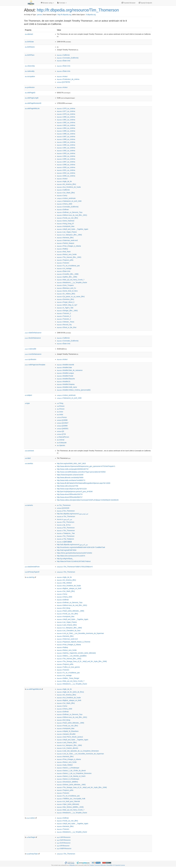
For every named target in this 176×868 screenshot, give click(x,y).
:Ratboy (62, 249)
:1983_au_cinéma (66, 125)
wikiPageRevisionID (33, 103)
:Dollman (63, 210)
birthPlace (30, 55)
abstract (29, 34)
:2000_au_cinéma (66, 167)
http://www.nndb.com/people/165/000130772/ (73, 469)
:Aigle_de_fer (64, 181)
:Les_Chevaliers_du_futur (69, 631)
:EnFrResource (64, 843)
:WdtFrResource (64, 848)
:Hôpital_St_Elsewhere (68, 731)
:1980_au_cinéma (66, 117)
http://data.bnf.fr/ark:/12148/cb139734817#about (74, 561)
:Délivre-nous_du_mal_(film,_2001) (72, 215)
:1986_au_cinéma (66, 134)
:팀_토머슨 (64, 525)
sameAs (29, 505)
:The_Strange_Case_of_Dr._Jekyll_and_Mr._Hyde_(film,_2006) (82, 661)
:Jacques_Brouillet (66, 734)
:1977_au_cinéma (66, 111)
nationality (30, 71)
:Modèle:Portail (65, 376)
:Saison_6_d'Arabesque (68, 779)
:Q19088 (62, 420)
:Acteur (62, 76)
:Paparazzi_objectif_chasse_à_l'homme (74, 642)
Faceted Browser (129, 3)
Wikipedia (72, 865)
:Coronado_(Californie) (68, 58)
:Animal (61, 440)
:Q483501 (63, 429)
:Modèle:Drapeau (66, 384)
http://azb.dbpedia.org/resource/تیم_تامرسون (72, 545)
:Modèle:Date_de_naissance (70, 370)
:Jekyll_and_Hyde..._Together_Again (73, 229)
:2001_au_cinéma (66, 170)
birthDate (29, 42)
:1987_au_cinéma (66, 137)
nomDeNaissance (33, 354)
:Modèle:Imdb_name (67, 387)
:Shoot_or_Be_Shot (67, 327)
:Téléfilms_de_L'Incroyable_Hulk (71, 799)
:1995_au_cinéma (66, 159)
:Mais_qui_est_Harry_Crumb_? (71, 280)
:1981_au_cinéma (66, 120)
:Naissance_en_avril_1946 (69, 201)
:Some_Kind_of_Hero (67, 291)
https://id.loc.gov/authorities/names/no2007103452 (74, 553)
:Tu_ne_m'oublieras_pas (68, 266)
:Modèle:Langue (65, 373)
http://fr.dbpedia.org (64, 15)
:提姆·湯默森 (64, 542)
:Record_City (64, 325)
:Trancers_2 (64, 313)
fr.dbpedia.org (91, 15)
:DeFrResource (64, 840)
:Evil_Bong (63, 608)
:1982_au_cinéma (66, 122)
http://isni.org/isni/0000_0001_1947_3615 (71, 463)
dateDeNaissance (33, 333)
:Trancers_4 (64, 319)
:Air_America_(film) (66, 184)
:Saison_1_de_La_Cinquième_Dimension (74, 773)
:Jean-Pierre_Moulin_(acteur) (70, 737)
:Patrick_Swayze (66, 243)
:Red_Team (64, 252)
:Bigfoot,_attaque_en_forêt (69, 588)
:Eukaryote (62, 443)
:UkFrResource (64, 837)
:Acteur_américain (66, 198)
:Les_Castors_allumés (68, 748)
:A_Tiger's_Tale (65, 308)
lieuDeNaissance (33, 338)
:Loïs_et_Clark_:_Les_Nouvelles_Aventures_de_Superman (80, 633)
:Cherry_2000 (64, 204)
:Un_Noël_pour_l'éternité (68, 801)
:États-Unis (64, 61)
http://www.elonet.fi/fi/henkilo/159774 (70, 494)
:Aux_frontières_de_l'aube (69, 187)
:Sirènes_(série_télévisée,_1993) (71, 785)
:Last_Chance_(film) (67, 625)
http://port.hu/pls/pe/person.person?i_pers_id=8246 (75, 492)
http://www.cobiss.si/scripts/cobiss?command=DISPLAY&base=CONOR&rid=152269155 (88, 500)
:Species (61, 445)
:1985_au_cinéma (66, 131)
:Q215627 (63, 423)
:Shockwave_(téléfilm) (67, 782)
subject (28, 395)
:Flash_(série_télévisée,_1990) (70, 611)
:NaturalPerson (63, 437)
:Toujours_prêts (65, 260)
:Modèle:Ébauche (66, 379)
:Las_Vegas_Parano (67, 232)
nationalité (31, 349)
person (40, 15)
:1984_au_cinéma (66, 128)
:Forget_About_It (66, 302)
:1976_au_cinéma (66, 108)
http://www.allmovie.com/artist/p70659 (70, 478)
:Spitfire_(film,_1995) (67, 277)
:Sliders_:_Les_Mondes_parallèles (72, 656)
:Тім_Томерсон (65, 539)
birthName (30, 47)
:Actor (60, 412)
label (28, 458)
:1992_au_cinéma (66, 151)
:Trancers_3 (64, 316)
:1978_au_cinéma (66, 114)
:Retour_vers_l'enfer (67, 254)
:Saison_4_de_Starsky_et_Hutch (71, 776)
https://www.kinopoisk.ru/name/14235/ (70, 475)
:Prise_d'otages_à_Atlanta (69, 246)
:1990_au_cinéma (66, 145)
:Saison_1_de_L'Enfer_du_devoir (71, 771)
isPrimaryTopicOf (32, 572)
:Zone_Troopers (65, 285)
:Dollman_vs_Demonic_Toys (70, 212)
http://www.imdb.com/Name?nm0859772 (71, 480)
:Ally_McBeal (64, 583)
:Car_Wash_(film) (66, 193)
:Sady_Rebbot (65, 765)
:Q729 (61, 434)
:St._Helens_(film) (66, 294)
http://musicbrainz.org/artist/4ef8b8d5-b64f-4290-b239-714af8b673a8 (81, 547)
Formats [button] (62, 3)
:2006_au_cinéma (66, 176)
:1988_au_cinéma (66, 139)
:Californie (63, 55)
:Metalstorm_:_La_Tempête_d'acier (72, 282)
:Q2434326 (63, 508)
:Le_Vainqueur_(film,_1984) (69, 235)
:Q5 (60, 431)
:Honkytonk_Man (66, 226)
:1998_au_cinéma (66, 165)
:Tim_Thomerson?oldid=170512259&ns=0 (75, 567)
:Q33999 (62, 426)
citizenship (30, 66)
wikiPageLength (32, 98)
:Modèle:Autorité (65, 365)
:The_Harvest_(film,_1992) (69, 257)
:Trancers (63, 263)
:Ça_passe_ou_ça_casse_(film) (71, 297)
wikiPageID (30, 93)
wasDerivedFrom (32, 567)
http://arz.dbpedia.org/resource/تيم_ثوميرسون (73, 514)
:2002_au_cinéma (66, 173)
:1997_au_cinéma (66, 162)
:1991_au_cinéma (66, 148)
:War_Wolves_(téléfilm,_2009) (70, 807)
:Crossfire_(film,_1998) (68, 274)
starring (30, 577)
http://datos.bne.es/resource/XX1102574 (71, 556)
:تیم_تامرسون (64, 519)
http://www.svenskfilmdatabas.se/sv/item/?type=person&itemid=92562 (81, 472)
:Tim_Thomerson (64, 505)
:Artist (60, 415)
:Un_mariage (64, 268)
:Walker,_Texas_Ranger (68, 678)
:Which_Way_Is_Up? (67, 305)
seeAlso (29, 463)
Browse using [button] (47, 3)
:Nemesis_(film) (65, 238)
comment (29, 451)
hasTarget (31, 837)
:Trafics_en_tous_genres (68, 667)
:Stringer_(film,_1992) (67, 311)
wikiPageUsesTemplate (35, 365)
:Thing (60, 403)
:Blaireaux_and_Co (66, 288)
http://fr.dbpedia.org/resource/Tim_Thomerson (78, 10)
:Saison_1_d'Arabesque (68, 768)
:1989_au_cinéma (66, 142)
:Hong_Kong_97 (65, 224)
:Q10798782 (64, 82)
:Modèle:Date (64, 367)
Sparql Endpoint (145, 3)
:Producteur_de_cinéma (68, 79)
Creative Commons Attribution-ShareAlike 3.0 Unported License (107, 865)
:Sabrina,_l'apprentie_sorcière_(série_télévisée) (76, 653)
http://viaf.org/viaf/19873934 (67, 550)
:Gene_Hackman (66, 221)
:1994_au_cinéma (66, 156)
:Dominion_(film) (65, 299)
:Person (61, 406)
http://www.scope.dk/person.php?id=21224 (72, 489)
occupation (30, 76)
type (27, 403)
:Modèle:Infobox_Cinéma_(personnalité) (74, 390)
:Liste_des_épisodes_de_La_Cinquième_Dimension (78, 751)
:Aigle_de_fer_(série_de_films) (70, 692)
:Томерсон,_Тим (66, 533)
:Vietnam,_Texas (66, 322)
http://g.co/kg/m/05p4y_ (65, 559)
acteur (31, 818)
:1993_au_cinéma (66, 153)
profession (30, 87)
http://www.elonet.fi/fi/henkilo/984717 (70, 497)
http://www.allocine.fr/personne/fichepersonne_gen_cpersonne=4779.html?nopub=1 (86, 466)
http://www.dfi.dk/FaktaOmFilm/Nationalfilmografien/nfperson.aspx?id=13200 (84, 483)
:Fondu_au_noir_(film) (67, 218)
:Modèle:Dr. (64, 382)
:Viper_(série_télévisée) (68, 804)
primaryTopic (32, 854)
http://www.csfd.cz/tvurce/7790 (68, 486)
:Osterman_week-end (67, 240)
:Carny (62, 195)
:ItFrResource (63, 846)
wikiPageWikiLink (32, 108)
